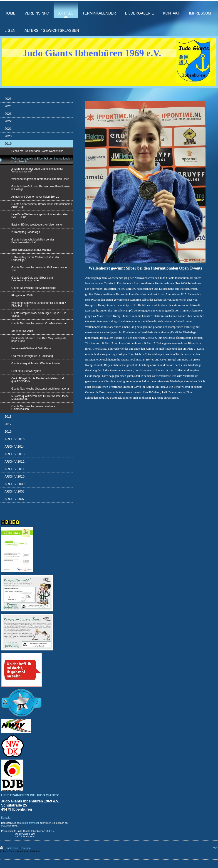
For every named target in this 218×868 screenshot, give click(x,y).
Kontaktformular (30, 823)
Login (215, 847)
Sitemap (26, 848)
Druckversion (10, 848)
